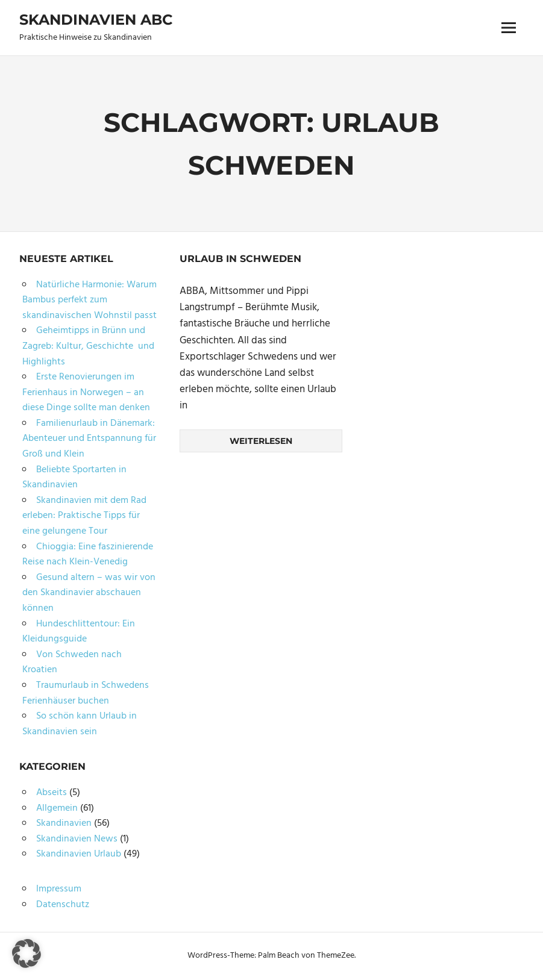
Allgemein (57, 808)
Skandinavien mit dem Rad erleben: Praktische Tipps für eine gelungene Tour (84, 516)
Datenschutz (63, 905)
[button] (27, 953)
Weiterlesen (261, 441)
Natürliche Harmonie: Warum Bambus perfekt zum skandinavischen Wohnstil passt (89, 300)
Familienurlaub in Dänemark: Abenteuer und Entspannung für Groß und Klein (89, 439)
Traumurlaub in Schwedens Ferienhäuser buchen (86, 693)
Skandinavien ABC (96, 20)
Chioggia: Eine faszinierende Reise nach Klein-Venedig (88, 555)
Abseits (52, 793)
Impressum (59, 889)
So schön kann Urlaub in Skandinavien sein (80, 724)
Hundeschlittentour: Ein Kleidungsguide (79, 632)
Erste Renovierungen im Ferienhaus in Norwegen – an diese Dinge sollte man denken (86, 392)
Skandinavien (64, 823)
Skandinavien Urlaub (79, 854)
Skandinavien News (77, 839)
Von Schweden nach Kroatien (72, 663)
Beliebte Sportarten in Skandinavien (74, 478)
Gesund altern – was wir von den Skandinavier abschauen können (89, 593)
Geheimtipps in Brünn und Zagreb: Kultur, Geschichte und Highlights (88, 346)
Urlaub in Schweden (240, 259)
